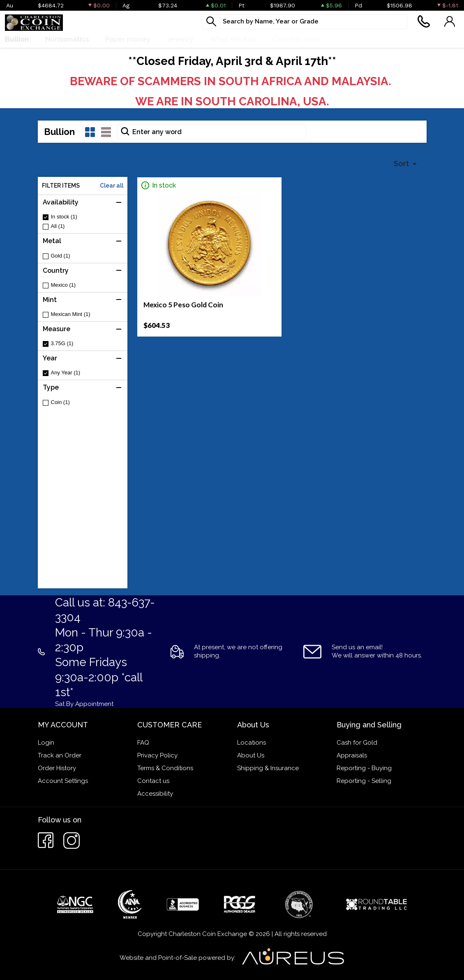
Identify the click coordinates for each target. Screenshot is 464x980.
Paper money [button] (128, 39)
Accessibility (155, 794)
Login (46, 743)
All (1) (58, 226)
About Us (251, 755)
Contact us (153, 781)
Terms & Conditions (165, 768)
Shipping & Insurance (268, 768)
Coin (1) (60, 402)
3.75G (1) (62, 343)
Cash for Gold (357, 743)
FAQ (143, 743)
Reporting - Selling (364, 781)
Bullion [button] (17, 39)
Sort (402, 164)
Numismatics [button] (67, 39)
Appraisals (352, 755)
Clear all (112, 186)
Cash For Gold (296, 39)
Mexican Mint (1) (71, 314)
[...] (305, 22)
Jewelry (180, 39)
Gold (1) (61, 256)
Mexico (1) (63, 285)
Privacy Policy (157, 755)
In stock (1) (64, 217)
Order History (57, 768)
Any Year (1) (66, 373)
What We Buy (233, 39)
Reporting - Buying (364, 768)
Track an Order (60, 755)
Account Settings (63, 781)
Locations (252, 743)
